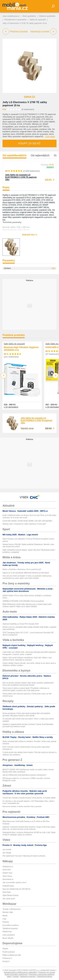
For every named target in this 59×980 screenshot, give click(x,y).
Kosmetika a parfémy (11, 925)
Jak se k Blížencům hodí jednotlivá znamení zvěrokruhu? (24, 775)
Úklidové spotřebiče (47, 16)
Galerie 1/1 (29, 97)
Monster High (8, 912)
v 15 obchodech (11, 407)
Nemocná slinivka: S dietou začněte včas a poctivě (22, 806)
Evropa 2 (6, 961)
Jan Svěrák (7, 850)
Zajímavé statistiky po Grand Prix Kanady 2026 (21, 624)
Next (55, 376)
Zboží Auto (7, 892)
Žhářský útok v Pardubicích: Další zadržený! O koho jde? (24, 524)
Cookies (16, 976)
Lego (4, 919)
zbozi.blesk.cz (8, 879)
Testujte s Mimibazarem (12, 909)
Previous (4, 375)
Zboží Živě (7, 870)
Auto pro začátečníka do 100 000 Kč (16, 889)
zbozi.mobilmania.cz (11, 16)
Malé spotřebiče (29, 16)
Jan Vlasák (7, 853)
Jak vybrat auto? (9, 899)
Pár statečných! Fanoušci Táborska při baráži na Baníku (24, 856)
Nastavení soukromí (28, 976)
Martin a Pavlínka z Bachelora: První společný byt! (22, 569)
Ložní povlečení (9, 935)
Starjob (5, 948)
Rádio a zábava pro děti (12, 955)
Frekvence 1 (7, 958)
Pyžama (6, 922)
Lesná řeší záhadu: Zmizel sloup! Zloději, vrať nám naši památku (27, 521)
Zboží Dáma (7, 876)
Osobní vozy (7, 873)
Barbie (5, 916)
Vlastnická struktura (45, 976)
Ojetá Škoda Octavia (10, 895)
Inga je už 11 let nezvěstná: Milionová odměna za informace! (26, 573)
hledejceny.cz (8, 866)
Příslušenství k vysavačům (15, 20)
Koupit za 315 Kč (29, 143)
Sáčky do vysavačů (38, 20)
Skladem (50, 167)
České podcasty (9, 952)
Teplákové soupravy (10, 928)
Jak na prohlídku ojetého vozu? (14, 882)
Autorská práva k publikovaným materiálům (20, 972)
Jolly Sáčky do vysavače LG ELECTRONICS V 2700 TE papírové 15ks (21, 177)
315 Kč (48, 180)
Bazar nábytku (8, 938)
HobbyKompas (8, 886)
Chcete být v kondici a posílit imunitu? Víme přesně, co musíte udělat (29, 798)
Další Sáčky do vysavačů (14, 344)
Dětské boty (7, 932)
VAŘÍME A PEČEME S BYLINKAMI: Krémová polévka (23, 601)
